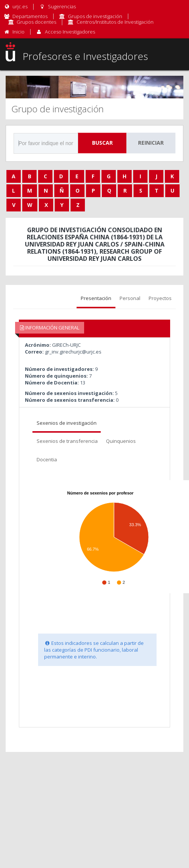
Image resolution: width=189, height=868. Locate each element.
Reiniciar (151, 143)
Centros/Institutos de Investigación (115, 22)
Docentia (47, 459)
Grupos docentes (36, 22)
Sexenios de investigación (67, 423)
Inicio (18, 32)
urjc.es (16, 6)
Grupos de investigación (95, 16)
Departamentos (30, 16)
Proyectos (160, 298)
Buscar (102, 143)
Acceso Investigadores (70, 32)
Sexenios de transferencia (67, 441)
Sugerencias (57, 6)
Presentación (96, 298)
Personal (130, 298)
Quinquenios (121, 441)
